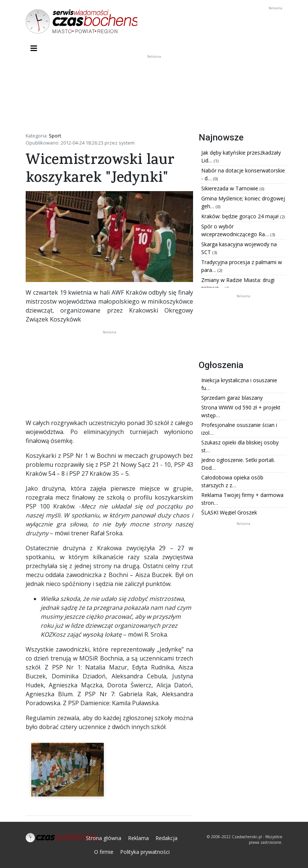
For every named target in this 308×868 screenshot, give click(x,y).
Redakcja (166, 838)
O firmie (104, 852)
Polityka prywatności (145, 852)
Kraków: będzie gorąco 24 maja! (241, 216)
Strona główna (104, 838)
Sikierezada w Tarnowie (230, 188)
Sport (55, 136)
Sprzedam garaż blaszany (232, 398)
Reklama (138, 838)
